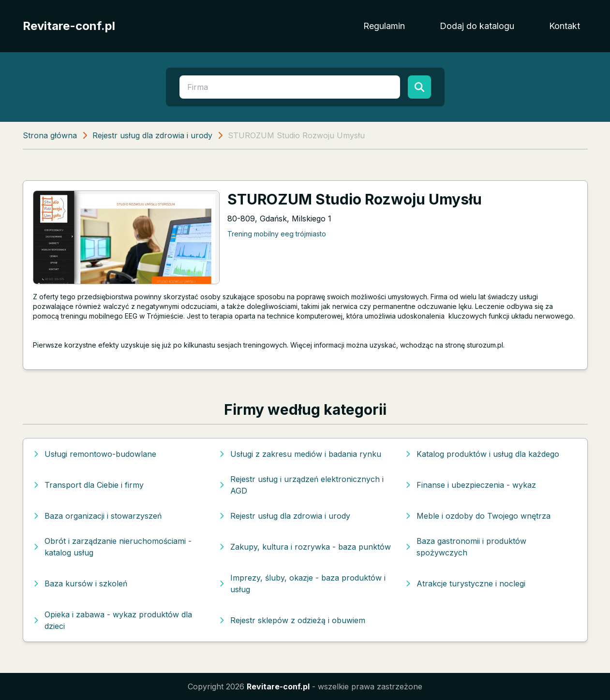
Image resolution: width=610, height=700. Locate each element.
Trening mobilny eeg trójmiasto (277, 234)
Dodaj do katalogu (477, 26)
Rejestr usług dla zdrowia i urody (152, 135)
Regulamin (384, 26)
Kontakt (565, 26)
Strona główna (50, 135)
